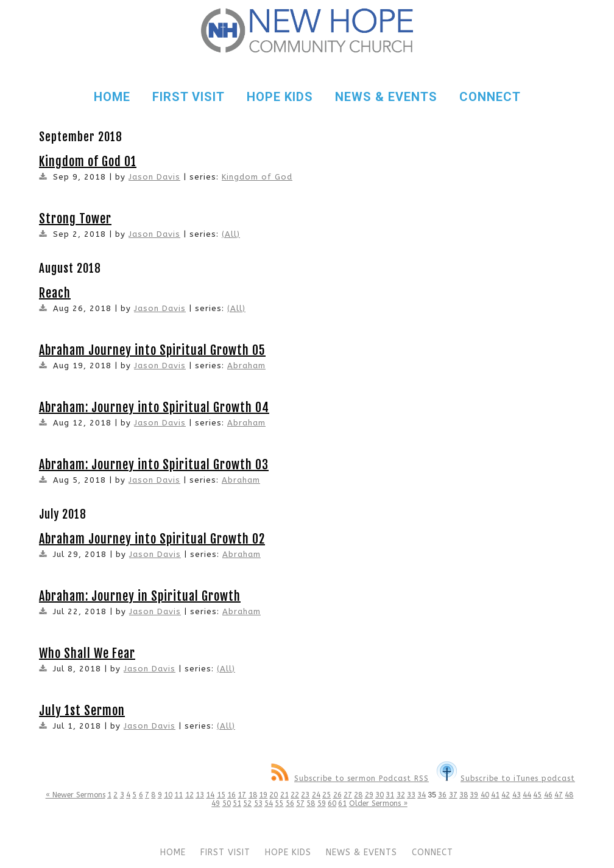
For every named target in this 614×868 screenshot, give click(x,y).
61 (342, 803)
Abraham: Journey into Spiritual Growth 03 (154, 465)
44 (527, 795)
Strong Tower (75, 219)
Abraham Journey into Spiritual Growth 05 (152, 350)
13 (200, 795)
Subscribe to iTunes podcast (506, 779)
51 (237, 803)
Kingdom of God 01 (88, 162)
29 (369, 795)
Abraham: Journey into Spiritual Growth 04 (154, 408)
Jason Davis (154, 177)
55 (279, 803)
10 (168, 795)
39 (474, 795)
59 (322, 803)
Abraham (246, 366)
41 (495, 795)
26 (337, 795)
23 (305, 795)
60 (332, 803)
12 (189, 795)
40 (485, 795)
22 (295, 795)
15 (221, 795)
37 (453, 795)
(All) (231, 234)
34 (422, 795)
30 (379, 795)
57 (300, 803)
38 (464, 795)
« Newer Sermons (76, 795)
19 (263, 795)
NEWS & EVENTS (386, 97)
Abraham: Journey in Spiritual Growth (140, 596)
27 (348, 795)
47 (559, 795)
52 (247, 803)
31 (390, 795)
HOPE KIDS (280, 97)
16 (231, 795)
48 (569, 795)
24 (316, 795)
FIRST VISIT (189, 97)
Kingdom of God (257, 177)
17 (242, 795)
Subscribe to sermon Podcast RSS (350, 779)
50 (227, 803)
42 (506, 795)
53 (258, 803)
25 (326, 795)
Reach (55, 293)
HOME (112, 97)
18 (253, 795)
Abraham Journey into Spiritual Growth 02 (152, 539)
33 (411, 795)
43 (517, 795)
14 (210, 795)
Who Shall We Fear (87, 653)
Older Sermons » (378, 803)
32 (401, 795)
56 (290, 803)
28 (358, 795)
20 (273, 795)
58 (311, 803)
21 (284, 795)
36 (442, 795)
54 (269, 803)
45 (537, 795)
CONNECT (490, 97)
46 (548, 795)
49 (216, 803)
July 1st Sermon (82, 711)
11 (178, 795)
